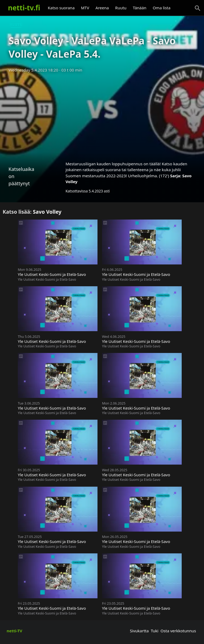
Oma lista (162, 8)
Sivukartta (139, 631)
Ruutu (121, 8)
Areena (102, 8)
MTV (85, 8)
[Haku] (198, 8)
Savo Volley (47, 212)
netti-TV (14, 631)
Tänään (140, 8)
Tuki (155, 631)
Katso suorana (61, 8)
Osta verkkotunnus (178, 631)
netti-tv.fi (24, 8)
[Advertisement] (102, 115)
